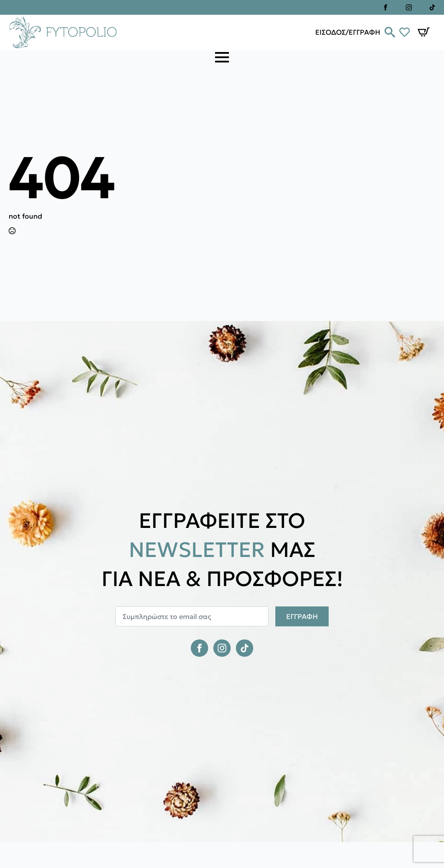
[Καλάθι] (424, 32)
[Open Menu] (222, 57)
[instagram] (409, 7)
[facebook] (385, 7)
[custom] (432, 7)
